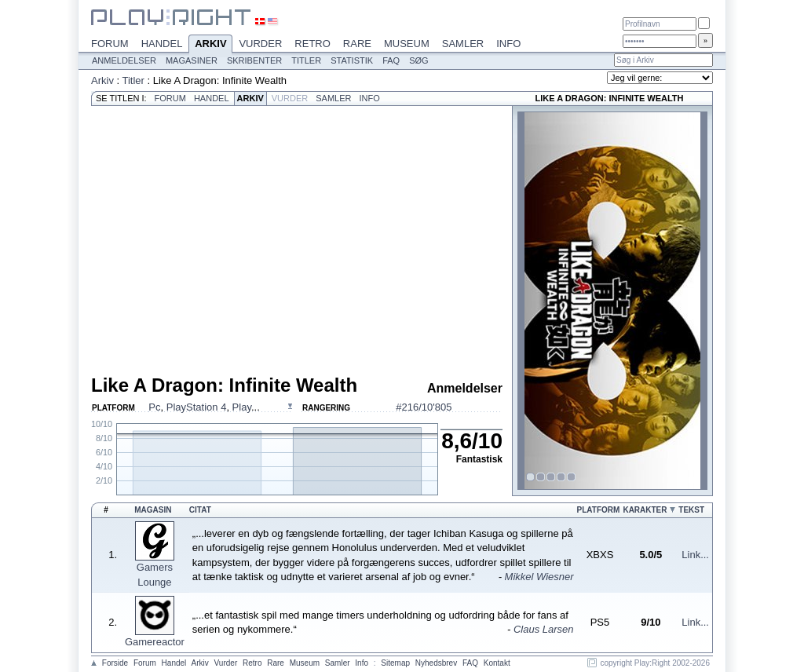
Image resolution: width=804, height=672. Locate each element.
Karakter (645, 510)
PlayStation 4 (197, 407)
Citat (200, 510)
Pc (154, 407)
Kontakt (497, 663)
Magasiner (192, 60)
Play (242, 407)
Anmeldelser (124, 60)
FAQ (391, 60)
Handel (162, 44)
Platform (599, 510)
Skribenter (254, 60)
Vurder (260, 44)
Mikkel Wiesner (539, 577)
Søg (418, 60)
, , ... (204, 407)
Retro (312, 44)
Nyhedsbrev (436, 663)
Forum (110, 44)
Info (508, 44)
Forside (115, 663)
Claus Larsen (544, 629)
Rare (357, 44)
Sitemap (395, 663)
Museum (407, 44)
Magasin (153, 510)
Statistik (352, 60)
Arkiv (210, 45)
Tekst (691, 510)
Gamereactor (155, 642)
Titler (306, 60)
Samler (463, 44)
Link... (695, 555)
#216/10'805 (424, 407)
